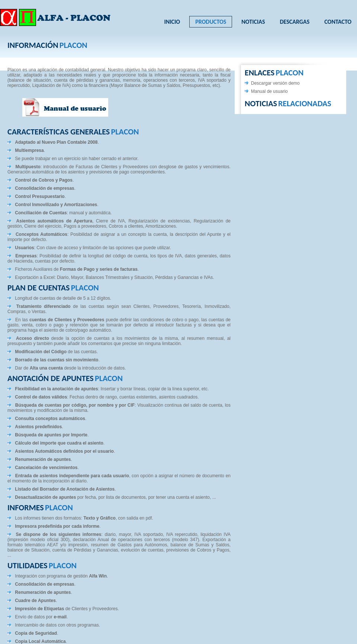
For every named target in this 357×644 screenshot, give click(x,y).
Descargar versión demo (275, 83)
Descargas (295, 22)
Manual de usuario (269, 91)
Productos (211, 22)
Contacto (338, 22)
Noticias (253, 22)
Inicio (172, 22)
